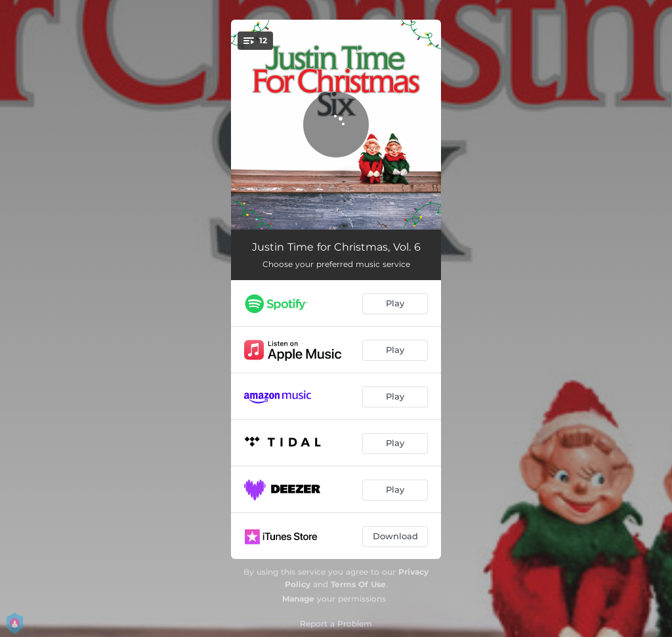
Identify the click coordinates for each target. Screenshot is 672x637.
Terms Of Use (358, 584)
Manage (298, 599)
